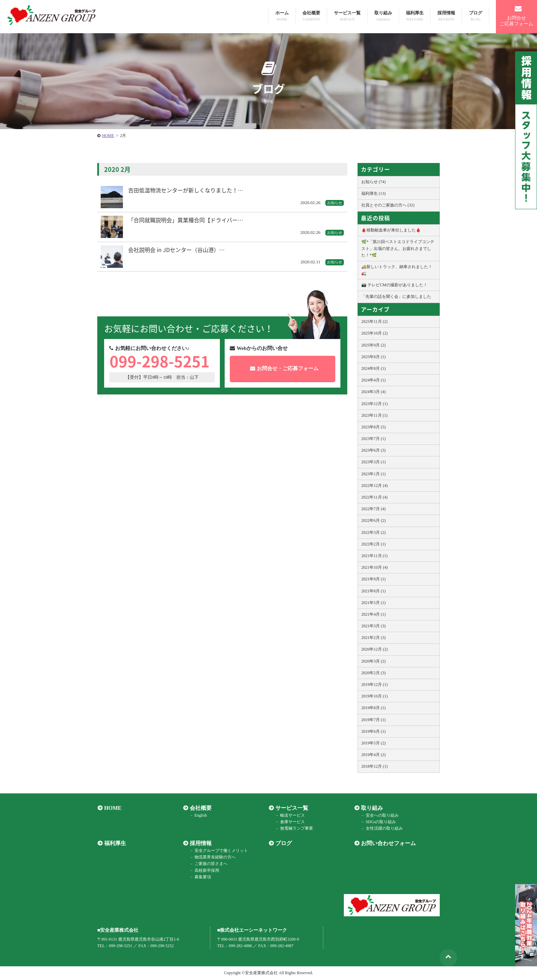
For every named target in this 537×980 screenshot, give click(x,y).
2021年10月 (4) (374, 567)
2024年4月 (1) (373, 380)
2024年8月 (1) (373, 368)
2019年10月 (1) (374, 696)
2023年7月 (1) (373, 439)
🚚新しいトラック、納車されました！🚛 (397, 270)
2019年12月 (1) (374, 684)
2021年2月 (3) (373, 638)
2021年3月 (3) (373, 626)
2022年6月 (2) (373, 520)
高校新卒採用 (206, 870)
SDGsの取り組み (380, 822)
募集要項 (202, 877)
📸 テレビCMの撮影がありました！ (394, 285)
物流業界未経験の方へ (214, 857)
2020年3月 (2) (373, 661)
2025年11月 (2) (374, 322)
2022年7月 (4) (373, 509)
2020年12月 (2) (374, 649)
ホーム (282, 16)
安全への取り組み (382, 815)
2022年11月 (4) (374, 497)
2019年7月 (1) (373, 720)
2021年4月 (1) (373, 614)
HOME (113, 808)
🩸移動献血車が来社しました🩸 (391, 230)
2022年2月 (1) (373, 544)
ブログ (476, 16)
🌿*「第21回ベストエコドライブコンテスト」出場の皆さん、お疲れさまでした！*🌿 (398, 248)
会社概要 (311, 16)
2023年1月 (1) (373, 474)
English (200, 815)
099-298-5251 (161, 362)
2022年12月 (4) (374, 486)
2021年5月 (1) (373, 603)
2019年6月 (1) (373, 731)
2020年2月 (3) (373, 673)
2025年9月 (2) (373, 345)
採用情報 (446, 16)
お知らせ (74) (373, 182)
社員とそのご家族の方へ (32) (388, 205)
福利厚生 (415, 16)
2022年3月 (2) (373, 532)
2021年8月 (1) (373, 591)
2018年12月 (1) (374, 766)
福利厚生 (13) (373, 193)
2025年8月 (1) (373, 357)
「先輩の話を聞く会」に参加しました (396, 297)
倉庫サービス (292, 822)
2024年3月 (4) (373, 392)
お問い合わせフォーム (388, 843)
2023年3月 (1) (373, 462)
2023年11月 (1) (374, 415)
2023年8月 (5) (373, 427)
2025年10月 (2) (374, 333)
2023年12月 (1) (374, 404)
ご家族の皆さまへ (210, 864)
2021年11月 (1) (374, 556)
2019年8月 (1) (373, 708)
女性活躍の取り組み (384, 829)
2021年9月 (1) (373, 579)
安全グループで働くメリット (221, 851)
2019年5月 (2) (373, 743)
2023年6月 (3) (373, 450)
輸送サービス (292, 815)
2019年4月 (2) (373, 755)
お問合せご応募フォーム (516, 16)
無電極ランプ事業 (296, 829)
